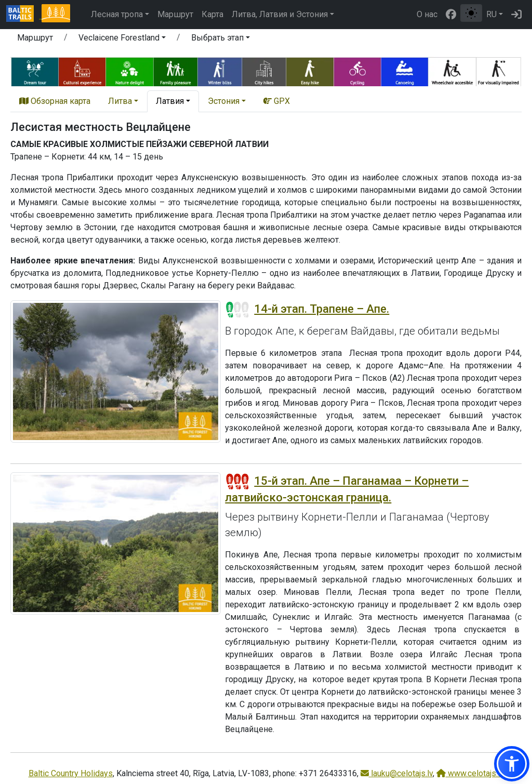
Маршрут (175, 14)
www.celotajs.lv (470, 773)
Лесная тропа (117, 14)
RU (491, 14)
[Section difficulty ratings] (237, 310)
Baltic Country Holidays (71, 773)
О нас (427, 14)
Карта (212, 14)
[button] (122, 39)
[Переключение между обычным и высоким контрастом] (471, 13)
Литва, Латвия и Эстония (280, 14)
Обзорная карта (55, 101)
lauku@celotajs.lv (397, 773)
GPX (277, 101)
